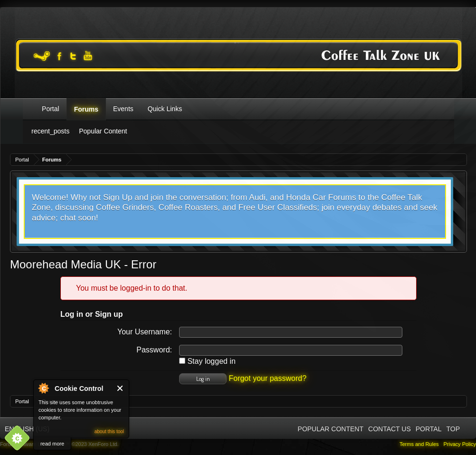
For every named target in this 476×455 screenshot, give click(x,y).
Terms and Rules (419, 444)
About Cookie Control (43, 388)
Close (120, 388)
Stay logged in (207, 361)
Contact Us (390, 429)
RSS (468, 428)
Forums (86, 109)
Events (123, 109)
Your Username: (145, 332)
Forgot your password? (267, 378)
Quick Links (165, 109)
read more (52, 444)
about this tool (109, 431)
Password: (154, 350)
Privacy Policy (460, 444)
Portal (51, 109)
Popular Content (103, 131)
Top (453, 429)
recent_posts (50, 131)
